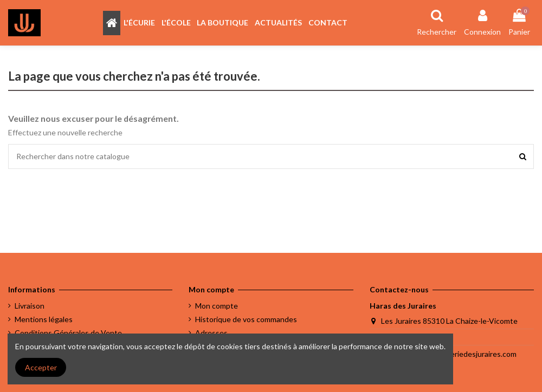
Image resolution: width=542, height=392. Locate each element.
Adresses (211, 333)
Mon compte (217, 306)
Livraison (30, 306)
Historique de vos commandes (246, 319)
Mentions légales (44, 319)
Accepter (41, 367)
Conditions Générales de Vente (68, 333)
